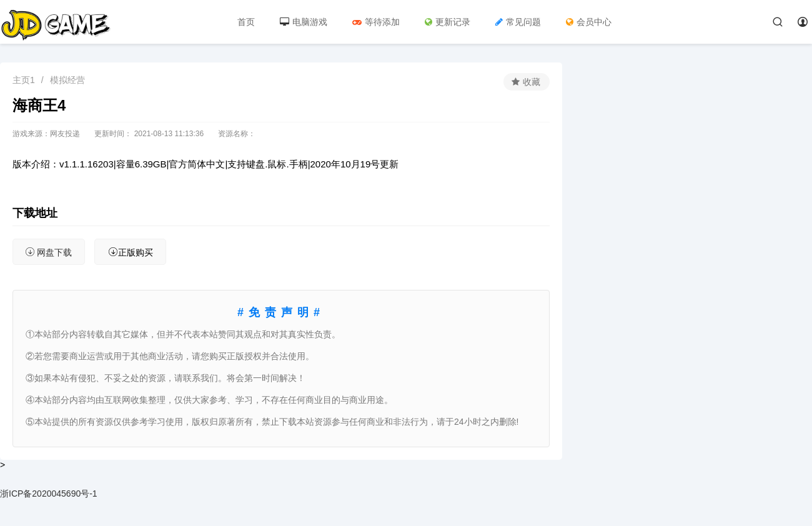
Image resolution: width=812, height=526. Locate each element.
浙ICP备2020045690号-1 (49, 494)
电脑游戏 (304, 22)
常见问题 (518, 22)
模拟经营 (67, 80)
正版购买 (127, 252)
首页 (246, 22)
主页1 (24, 80)
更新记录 (448, 22)
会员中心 (589, 22)
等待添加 (376, 22)
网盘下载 (48, 252)
